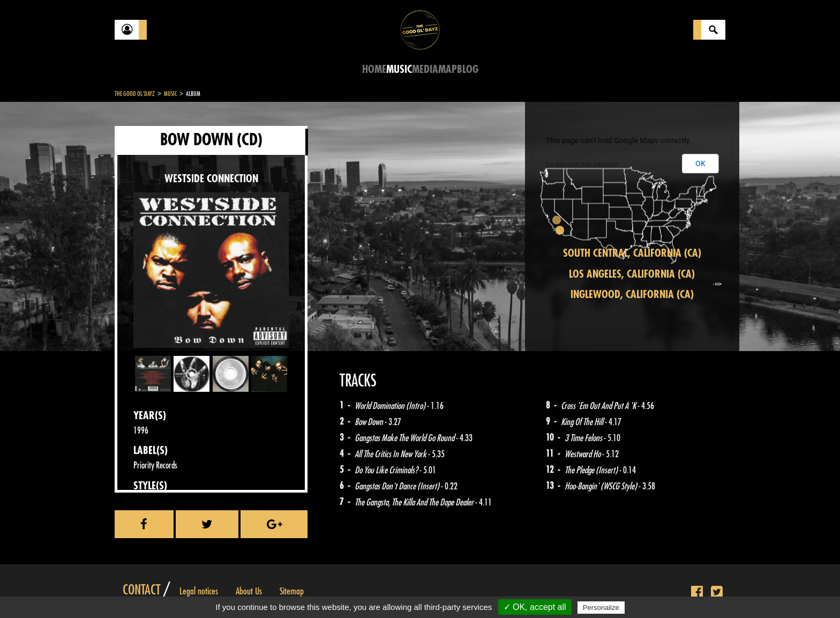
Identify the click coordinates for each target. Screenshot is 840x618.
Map (448, 69)
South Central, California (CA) (632, 253)
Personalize (601, 608)
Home (374, 69)
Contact (141, 590)
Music (399, 69)
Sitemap (292, 591)
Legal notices (199, 591)
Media (425, 69)
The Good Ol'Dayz (135, 94)
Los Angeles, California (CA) (632, 274)
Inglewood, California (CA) (632, 295)
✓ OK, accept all (535, 607)
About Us (249, 591)
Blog (468, 69)
